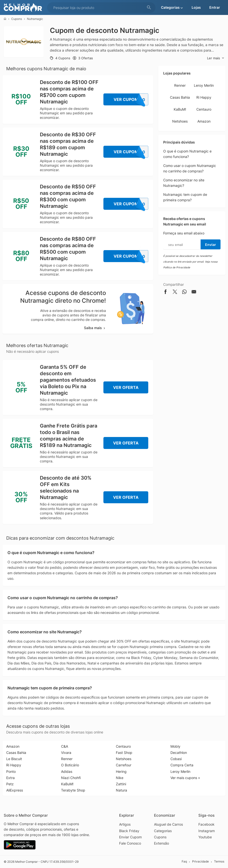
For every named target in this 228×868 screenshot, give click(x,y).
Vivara (66, 753)
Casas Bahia (180, 97)
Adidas (67, 771)
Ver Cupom (131, 99)
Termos (219, 861)
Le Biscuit (14, 759)
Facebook (206, 824)
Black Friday (129, 831)
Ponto (11, 771)
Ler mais (216, 58)
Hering (121, 771)
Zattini (121, 784)
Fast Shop (124, 753)
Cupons (17, 19)
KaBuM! (180, 109)
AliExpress (15, 790)
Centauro (204, 109)
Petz (10, 784)
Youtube (205, 837)
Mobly (175, 746)
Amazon (204, 121)
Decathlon (179, 753)
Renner (180, 85)
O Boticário (70, 765)
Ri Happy (204, 97)
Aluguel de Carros (168, 824)
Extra (10, 778)
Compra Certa (182, 765)
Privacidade (200, 861)
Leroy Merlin (204, 85)
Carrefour (124, 765)
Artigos (125, 824)
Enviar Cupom (130, 837)
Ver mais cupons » (185, 778)
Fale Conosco (130, 843)
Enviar (211, 245)
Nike (120, 778)
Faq (184, 861)
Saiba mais (95, 328)
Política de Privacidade (177, 267)
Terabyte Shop (73, 790)
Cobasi (176, 759)
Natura (121, 790)
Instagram (207, 831)
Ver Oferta (126, 387)
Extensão (161, 843)
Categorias (163, 831)
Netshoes (180, 121)
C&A (65, 746)
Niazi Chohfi (71, 778)
